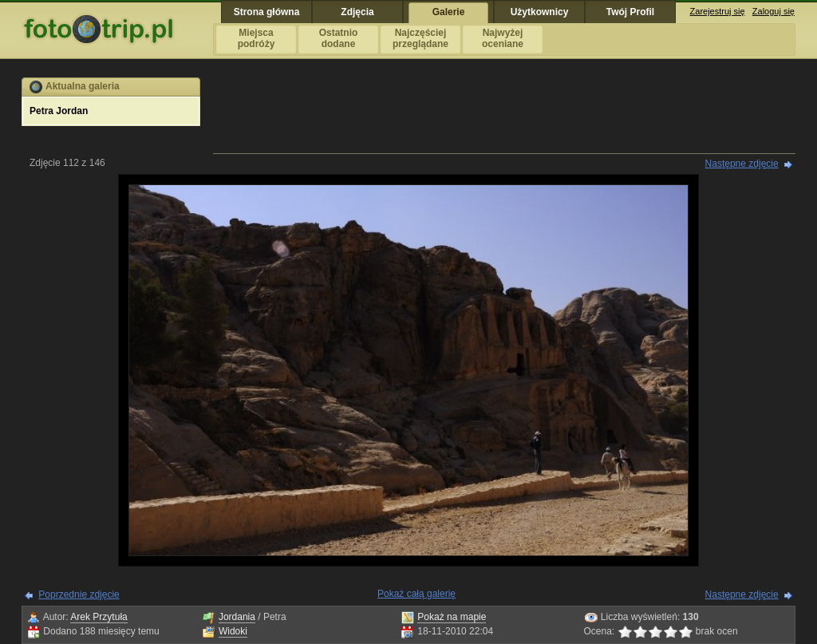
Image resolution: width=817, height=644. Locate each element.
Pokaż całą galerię (416, 594)
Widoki (233, 631)
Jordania (237, 617)
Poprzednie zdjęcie (79, 595)
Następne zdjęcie (742, 164)
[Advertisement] (504, 113)
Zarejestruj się (718, 11)
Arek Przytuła (99, 617)
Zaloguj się (774, 11)
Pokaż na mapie (452, 617)
